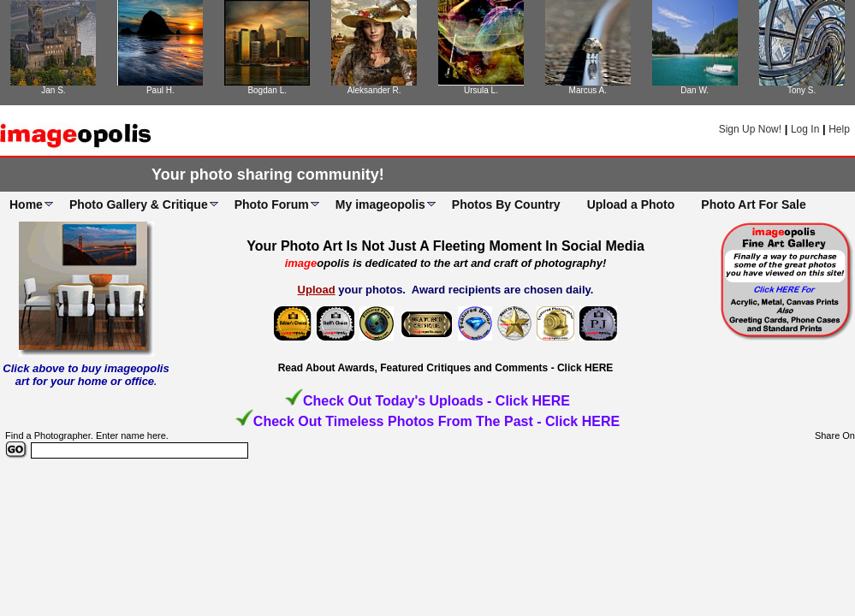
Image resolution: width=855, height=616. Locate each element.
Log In (805, 129)
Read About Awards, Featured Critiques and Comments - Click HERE (446, 368)
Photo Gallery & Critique (139, 204)
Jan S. (53, 90)
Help (839, 129)
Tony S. (802, 90)
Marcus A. (588, 90)
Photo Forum (272, 204)
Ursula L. (481, 90)
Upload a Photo (631, 204)
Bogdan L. (267, 90)
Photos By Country (506, 204)
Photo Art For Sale (753, 204)
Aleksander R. (374, 90)
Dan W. (695, 90)
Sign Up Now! (750, 129)
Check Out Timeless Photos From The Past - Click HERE (436, 421)
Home (26, 204)
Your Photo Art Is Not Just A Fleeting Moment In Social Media (445, 246)
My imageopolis (380, 204)
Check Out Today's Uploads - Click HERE (436, 401)
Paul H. (160, 90)
